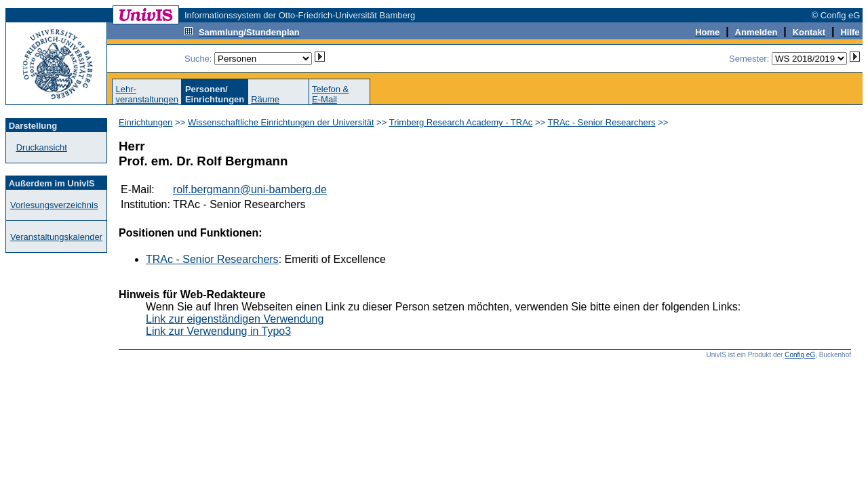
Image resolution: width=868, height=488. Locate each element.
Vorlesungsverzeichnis (54, 205)
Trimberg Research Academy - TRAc (461, 122)
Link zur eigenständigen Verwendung (235, 319)
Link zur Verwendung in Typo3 (218, 331)
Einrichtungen (146, 122)
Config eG (800, 355)
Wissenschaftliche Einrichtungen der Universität (281, 122)
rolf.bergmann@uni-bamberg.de (250, 189)
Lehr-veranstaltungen (147, 94)
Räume (265, 99)
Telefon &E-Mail (330, 94)
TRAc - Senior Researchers (602, 122)
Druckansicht (42, 147)
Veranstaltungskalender (56, 237)
